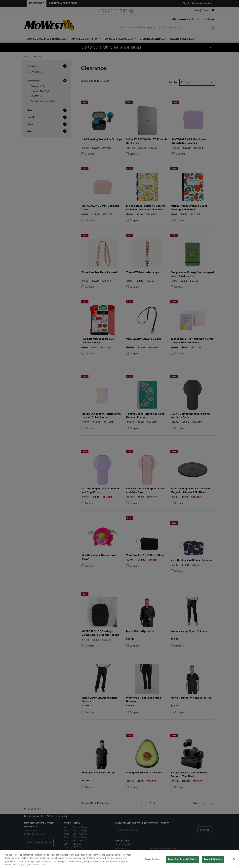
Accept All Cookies (213, 859)
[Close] (234, 859)
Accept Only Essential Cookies (182, 859)
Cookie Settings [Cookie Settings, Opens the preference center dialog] (153, 859)
